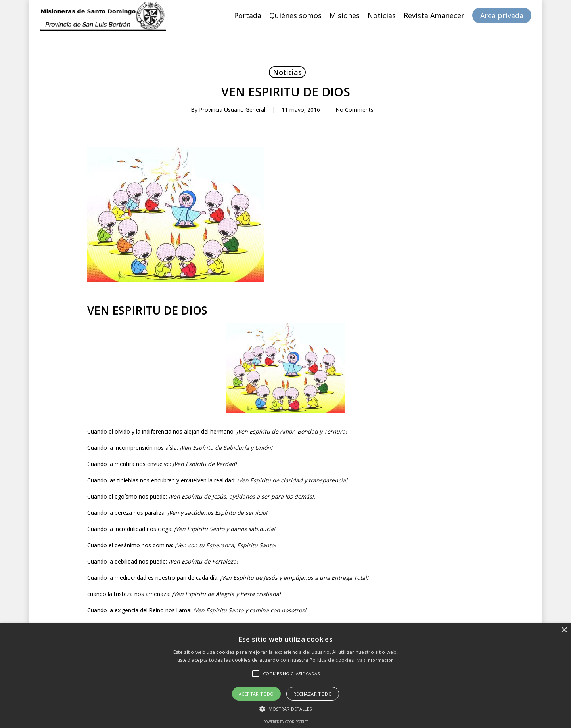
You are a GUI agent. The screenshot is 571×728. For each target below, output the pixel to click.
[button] (286, 709)
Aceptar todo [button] (256, 694)
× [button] (564, 630)
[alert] (285, 676)
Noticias (287, 72)
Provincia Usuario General (231, 110)
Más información (375, 660)
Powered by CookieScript (286, 722)
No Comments (354, 110)
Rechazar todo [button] (313, 694)
